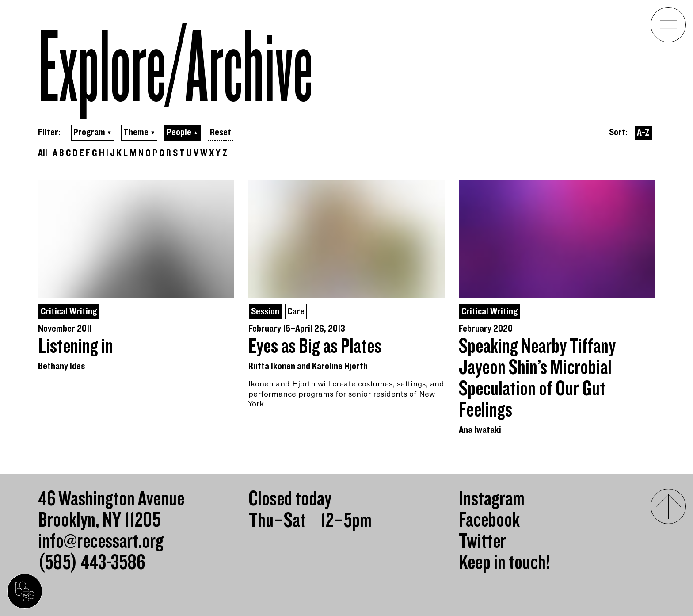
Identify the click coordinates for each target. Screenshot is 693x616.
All (43, 153)
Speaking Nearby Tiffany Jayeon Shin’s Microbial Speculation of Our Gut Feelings (537, 379)
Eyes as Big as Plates (315, 347)
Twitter (482, 542)
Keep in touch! (504, 563)
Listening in (76, 347)
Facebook (489, 520)
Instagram (492, 499)
